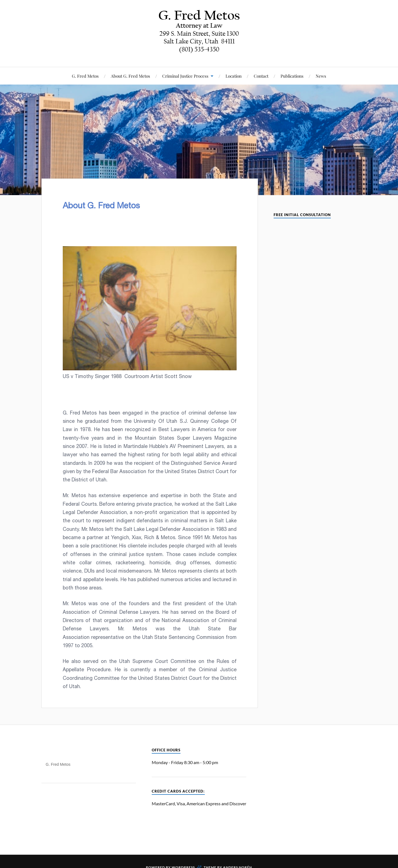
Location (234, 76)
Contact (261, 76)
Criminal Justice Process (185, 76)
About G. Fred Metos (130, 76)
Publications (292, 76)
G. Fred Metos (85, 76)
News (321, 76)
